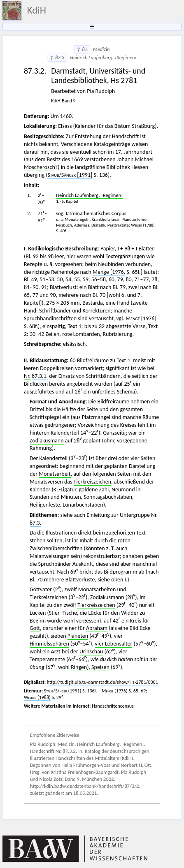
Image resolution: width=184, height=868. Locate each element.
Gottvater (41, 589)
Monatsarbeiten (97, 589)
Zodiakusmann (47, 441)
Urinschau (91, 652)
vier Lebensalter (113, 644)
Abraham (97, 628)
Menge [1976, (109, 272)
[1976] (141, 318)
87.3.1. (40, 376)
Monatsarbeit (55, 474)
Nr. (27, 376)
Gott (35, 628)
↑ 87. (82, 49)
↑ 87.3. (58, 57)
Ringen (79, 667)
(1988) (143, 225)
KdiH (37, 10)
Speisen (100, 667)
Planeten (78, 636)
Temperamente (47, 659)
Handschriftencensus (113, 706)
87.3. (35, 523)
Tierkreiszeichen (92, 482)
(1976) (115, 691)
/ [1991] (70, 175)
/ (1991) (63, 691)
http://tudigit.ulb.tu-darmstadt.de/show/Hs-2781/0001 (102, 682)
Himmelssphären (49, 644)
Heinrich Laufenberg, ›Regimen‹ (89, 195)
